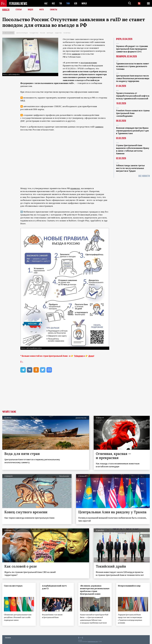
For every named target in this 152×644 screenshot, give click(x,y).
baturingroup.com (93, 642)
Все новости (144, 176)
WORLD (84, 3)
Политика (67, 33)
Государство (34, 33)
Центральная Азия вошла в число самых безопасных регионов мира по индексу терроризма (133, 78)
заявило (99, 127)
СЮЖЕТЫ (54, 10)
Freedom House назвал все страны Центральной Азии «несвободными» (133, 113)
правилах (75, 188)
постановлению (89, 63)
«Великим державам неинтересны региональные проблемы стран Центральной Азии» (95, 590)
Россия (43, 33)
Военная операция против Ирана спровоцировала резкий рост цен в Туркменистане (132, 131)
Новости (6, 10)
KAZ (46, 3)
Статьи (19, 10)
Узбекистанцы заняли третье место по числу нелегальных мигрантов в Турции (130, 168)
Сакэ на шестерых (13, 586)
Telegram (79, 356)
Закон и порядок (22, 33)
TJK (61, 3)
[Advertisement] (76, 394)
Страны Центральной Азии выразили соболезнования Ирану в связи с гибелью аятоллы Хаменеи (133, 149)
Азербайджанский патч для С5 (54, 587)
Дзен (91, 356)
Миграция (50, 33)
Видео (31, 10)
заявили (76, 54)
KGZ (53, 3)
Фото (42, 10)
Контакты (8, 637)
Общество (58, 33)
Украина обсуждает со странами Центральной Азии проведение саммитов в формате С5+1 (132, 49)
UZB (76, 3)
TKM (68, 3)
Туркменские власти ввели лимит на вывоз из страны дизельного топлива (133, 66)
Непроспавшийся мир (129, 586)
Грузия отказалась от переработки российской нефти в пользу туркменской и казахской (133, 96)
